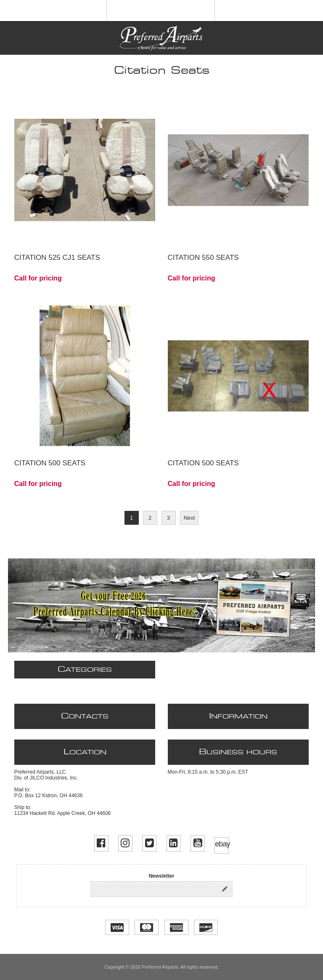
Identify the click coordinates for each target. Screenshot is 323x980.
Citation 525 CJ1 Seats (57, 258)
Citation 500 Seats (50, 463)
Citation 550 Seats (203, 258)
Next (189, 518)
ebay (222, 844)
